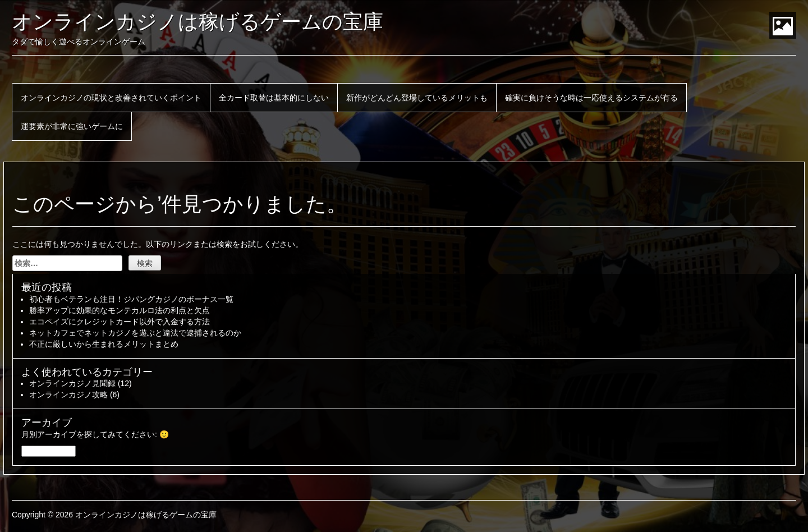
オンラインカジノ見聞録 (72, 383)
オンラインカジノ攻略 (68, 395)
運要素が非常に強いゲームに (72, 126)
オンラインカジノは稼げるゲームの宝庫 (198, 22)
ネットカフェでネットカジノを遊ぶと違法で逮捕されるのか (135, 333)
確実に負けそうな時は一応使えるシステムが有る (591, 98)
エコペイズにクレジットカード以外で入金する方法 (120, 322)
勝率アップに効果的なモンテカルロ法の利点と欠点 (120, 310)
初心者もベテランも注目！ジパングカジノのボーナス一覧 (131, 299)
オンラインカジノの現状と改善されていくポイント (111, 98)
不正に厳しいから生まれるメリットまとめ (104, 344)
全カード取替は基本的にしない (274, 98)
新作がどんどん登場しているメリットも (417, 98)
